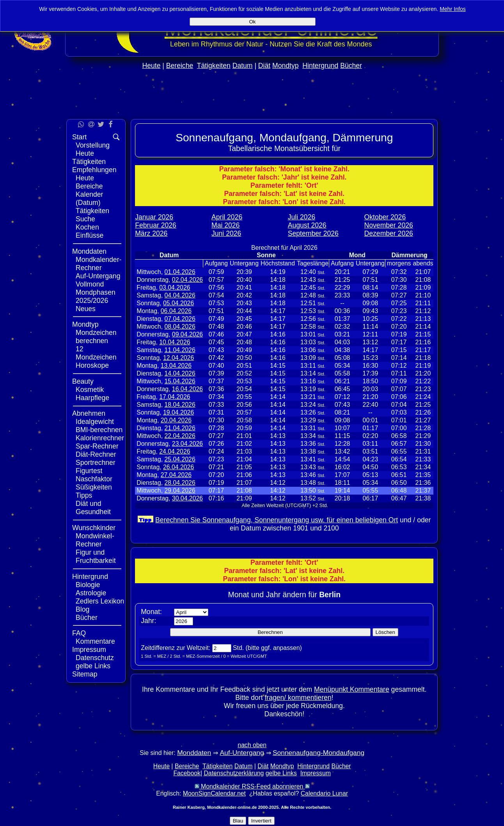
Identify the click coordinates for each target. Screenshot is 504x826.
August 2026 (307, 225)
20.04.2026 (176, 420)
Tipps (84, 495)
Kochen (87, 227)
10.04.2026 (175, 342)
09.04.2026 (187, 334)
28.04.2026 (180, 483)
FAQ (79, 633)
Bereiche (180, 66)
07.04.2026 (180, 319)
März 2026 (151, 233)
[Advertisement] (472, 233)
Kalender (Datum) (89, 198)
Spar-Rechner (97, 446)
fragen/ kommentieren (298, 698)
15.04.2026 (180, 381)
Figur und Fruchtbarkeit (96, 556)
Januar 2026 (154, 217)
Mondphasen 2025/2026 (96, 296)
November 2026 (389, 225)
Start (79, 137)
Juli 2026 (302, 217)
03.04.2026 (175, 287)
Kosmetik (90, 390)
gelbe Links (93, 666)
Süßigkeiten (94, 487)
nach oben (252, 745)
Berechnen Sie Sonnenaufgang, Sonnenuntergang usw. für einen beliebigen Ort (277, 520)
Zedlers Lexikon (100, 601)
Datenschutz (95, 658)
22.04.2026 (180, 436)
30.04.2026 (187, 498)
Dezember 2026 (389, 233)
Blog (83, 609)
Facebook (187, 773)
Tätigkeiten (214, 66)
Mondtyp (285, 66)
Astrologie (91, 593)
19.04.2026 (178, 412)
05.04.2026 (178, 303)
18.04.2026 (180, 405)
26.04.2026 (178, 467)
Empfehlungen (94, 170)
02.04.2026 (187, 280)
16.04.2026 (187, 389)
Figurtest (89, 471)
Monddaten (89, 251)
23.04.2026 (187, 444)
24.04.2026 (175, 451)
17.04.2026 (175, 397)
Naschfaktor (94, 479)
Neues (86, 309)
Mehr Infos (453, 9)
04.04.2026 (180, 295)
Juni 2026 (226, 233)
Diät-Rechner (96, 454)
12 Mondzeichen (96, 353)
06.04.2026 (176, 311)
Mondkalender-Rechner (98, 264)
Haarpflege (92, 398)
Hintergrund (320, 66)
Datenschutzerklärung (234, 773)
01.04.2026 (180, 272)
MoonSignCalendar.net (214, 793)
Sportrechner (96, 463)
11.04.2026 (180, 350)
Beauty (83, 381)
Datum (243, 66)
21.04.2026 (180, 428)
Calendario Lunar (324, 793)
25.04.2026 (180, 459)
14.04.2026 (180, 373)
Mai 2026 (225, 225)
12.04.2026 (178, 358)
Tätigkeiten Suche (92, 215)
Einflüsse (90, 235)
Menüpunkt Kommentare (352, 689)
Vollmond (90, 284)
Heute (151, 66)
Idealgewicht (95, 422)
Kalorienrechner (100, 438)
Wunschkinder (94, 528)
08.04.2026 (180, 327)
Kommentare (95, 641)
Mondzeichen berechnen (96, 337)
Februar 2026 (156, 225)
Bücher (351, 66)
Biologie (88, 585)
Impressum (89, 650)
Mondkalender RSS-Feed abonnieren (252, 786)
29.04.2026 (180, 490)
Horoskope (92, 365)
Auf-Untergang (98, 276)
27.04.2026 (176, 475)
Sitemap (85, 674)
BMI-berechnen (99, 430)
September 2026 (313, 233)
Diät (264, 66)
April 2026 (227, 217)
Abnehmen (89, 413)
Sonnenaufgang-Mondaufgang (319, 753)
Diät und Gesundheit (93, 508)
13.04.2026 (176, 366)
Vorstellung (93, 145)
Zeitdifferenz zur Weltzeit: (176, 648)
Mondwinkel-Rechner (95, 540)
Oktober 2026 (385, 217)
